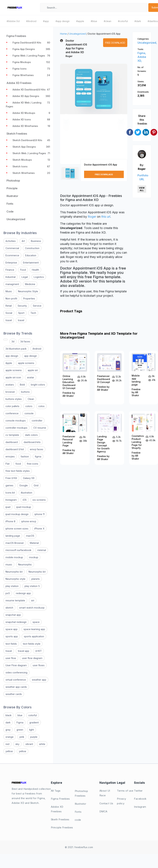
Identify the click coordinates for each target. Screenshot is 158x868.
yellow (9, 751)
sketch (9, 608)
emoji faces (37, 449)
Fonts (78, 812)
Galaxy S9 (29, 478)
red (7, 744)
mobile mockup (14, 557)
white (42, 744)
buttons (25, 392)
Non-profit (11, 299)
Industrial (11, 277)
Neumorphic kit (14, 572)
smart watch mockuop (32, 608)
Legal (25, 277)
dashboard (12, 442)
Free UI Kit (11, 478)
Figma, (142, 53)
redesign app (23, 593)
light (32, 730)
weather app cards (16, 687)
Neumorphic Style (28, 291)
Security (22, 306)
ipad (8, 507)
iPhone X (39, 529)
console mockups (16, 421)
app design (12, 356)
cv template (12, 435)
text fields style (32, 644)
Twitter (138, 791)
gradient (34, 722)
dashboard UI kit (15, 449)
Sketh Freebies (60, 819)
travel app (24, 651)
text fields (11, 644)
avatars (10, 385)
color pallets (12, 406)
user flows (39, 665)
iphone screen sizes (17, 529)
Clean (31, 399)
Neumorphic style (15, 579)
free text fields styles (18, 471)
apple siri (33, 370)
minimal (42, 550)
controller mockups (16, 428)
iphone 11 (40, 514)
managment (12, 284)
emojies (10, 456)
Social (9, 313)
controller (37, 421)
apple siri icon (13, 377)
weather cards (14, 694)
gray (8, 730)
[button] (66, 117)
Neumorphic (25, 564)
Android (37, 349)
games (9, 485)
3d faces (25, 341)
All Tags (56, 791)
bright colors (38, 385)
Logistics (39, 277)
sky (17, 744)
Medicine (30, 284)
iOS (25, 500)
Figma (20, 722)
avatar (31, 377)
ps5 (8, 593)
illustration (27, 493)
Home (63, 34)
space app (12, 629)
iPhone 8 (10, 521)
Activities (11, 241)
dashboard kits (32, 442)
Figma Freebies (60, 799)
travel (9, 320)
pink (22, 737)
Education (31, 255)
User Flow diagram (16, 665)
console (29, 413)
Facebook (140, 799)
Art (23, 241)
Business (36, 241)
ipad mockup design (17, 514)
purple (34, 737)
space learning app (34, 629)
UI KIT (38, 651)
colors (29, 406)
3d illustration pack (16, 349)
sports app (12, 636)
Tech (33, 313)
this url (106, 217)
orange (10, 737)
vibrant (29, 744)
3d (13, 341)
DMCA (103, 811)
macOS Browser (15, 543)
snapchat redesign (16, 622)
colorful (33, 715)
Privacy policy (122, 801)
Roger (69, 56)
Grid (36, 485)
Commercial (12, 248)
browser (10, 392)
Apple (9, 363)
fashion (25, 456)
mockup (34, 557)
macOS (30, 536)
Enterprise (11, 263)
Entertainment (31, 263)
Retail (9, 306)
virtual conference (16, 680)
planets (36, 579)
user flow (11, 658)
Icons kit (10, 493)
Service (37, 306)
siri (33, 600)
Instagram (11, 500)
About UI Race (105, 793)
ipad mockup (24, 507)
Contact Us (106, 803)
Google (24, 485)
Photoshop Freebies (81, 793)
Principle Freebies (62, 827)
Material (34, 543)
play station (12, 586)
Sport (21, 313)
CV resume (40, 428)
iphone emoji (29, 521)
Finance (10, 270)
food (18, 464)
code (78, 820)
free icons (33, 464)
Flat (8, 464)
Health (35, 270)
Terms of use (125, 791)
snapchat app (13, 615)
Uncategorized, (147, 43)
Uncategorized (77, 34)
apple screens (26, 363)
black (9, 715)
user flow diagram (32, 658)
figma (38, 456)
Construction (32, 248)
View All (142, 189)
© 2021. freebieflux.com (79, 847)
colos (41, 406)
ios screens (39, 500)
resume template (15, 600)
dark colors (31, 435)
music (9, 564)
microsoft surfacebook (18, 550)
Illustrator (81, 804)
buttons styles (14, 399)
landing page (13, 536)
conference (12, 413)
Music (9, 291)
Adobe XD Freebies (57, 809)
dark (8, 722)
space (36, 622)
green (20, 730)
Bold (22, 385)
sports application (34, 636)
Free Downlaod (115, 43)
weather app (39, 680)
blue (20, 715)
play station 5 (32, 586)
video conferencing (16, 672)
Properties (29, 299)
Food (23, 270)
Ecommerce (12, 255)
